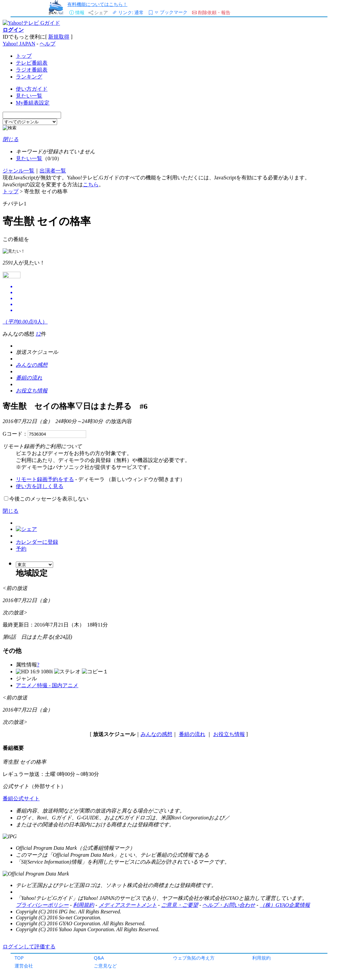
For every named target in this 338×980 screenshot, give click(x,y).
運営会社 (24, 966)
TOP (19, 958)
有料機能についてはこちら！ (97, 4)
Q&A (99, 958)
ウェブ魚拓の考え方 (194, 958)
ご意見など (105, 966)
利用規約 (261, 958)
